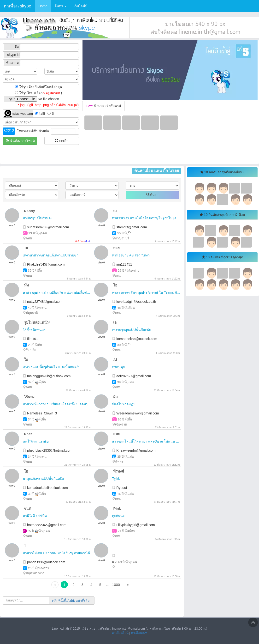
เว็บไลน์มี (80, 6)
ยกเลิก (62, 141)
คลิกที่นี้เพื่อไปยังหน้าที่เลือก (72, 601)
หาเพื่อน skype (17, 6)
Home (43, 6)
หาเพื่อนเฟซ (139, 633)
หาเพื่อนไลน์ (120, 633)
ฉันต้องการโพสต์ (20, 141)
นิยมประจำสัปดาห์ (104, 106)
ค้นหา (60, 6)
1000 (116, 585)
